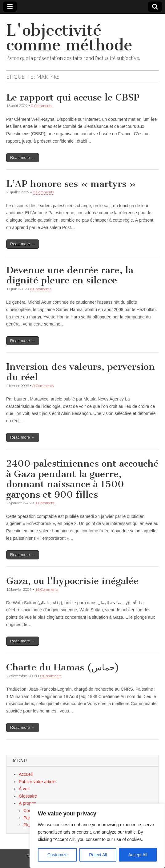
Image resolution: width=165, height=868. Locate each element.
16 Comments (47, 589)
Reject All (98, 855)
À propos (27, 803)
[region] (97, 836)
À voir (24, 789)
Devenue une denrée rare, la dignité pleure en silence (70, 275)
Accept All (138, 855)
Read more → (23, 158)
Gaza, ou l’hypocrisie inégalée (72, 581)
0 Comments (42, 106)
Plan (28, 825)
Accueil (26, 774)
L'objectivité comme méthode (69, 38)
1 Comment (45, 503)
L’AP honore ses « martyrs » (71, 184)
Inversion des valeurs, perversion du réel (80, 372)
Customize (58, 855)
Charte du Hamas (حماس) (63, 667)
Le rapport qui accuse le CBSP (73, 97)
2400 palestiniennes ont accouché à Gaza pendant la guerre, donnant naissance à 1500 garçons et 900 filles (82, 479)
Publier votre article (37, 782)
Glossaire (28, 796)
